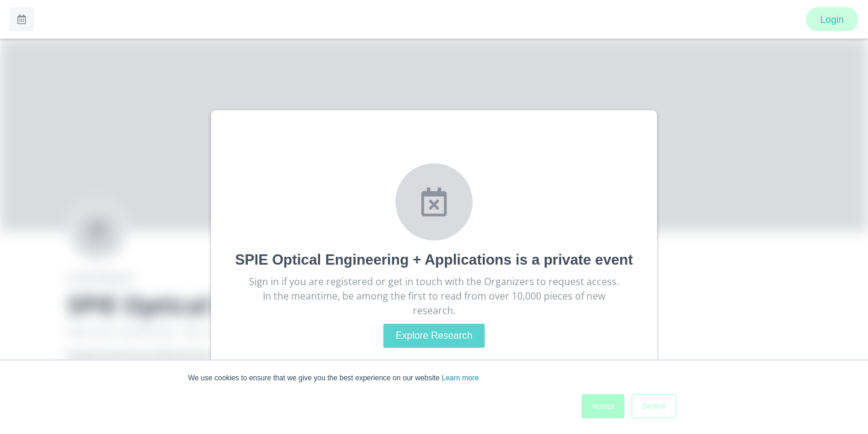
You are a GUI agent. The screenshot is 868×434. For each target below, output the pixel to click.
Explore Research (434, 335)
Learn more (460, 378)
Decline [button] (654, 406)
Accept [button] (603, 406)
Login (832, 20)
